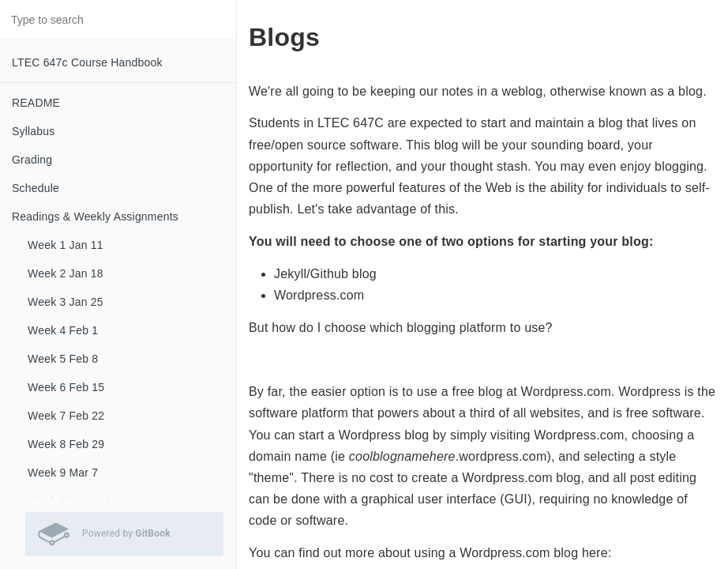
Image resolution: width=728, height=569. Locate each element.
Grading (32, 160)
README (36, 103)
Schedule (36, 188)
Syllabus (34, 131)
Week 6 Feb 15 (66, 387)
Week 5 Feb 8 (63, 359)
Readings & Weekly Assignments (95, 217)
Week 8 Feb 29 (66, 444)
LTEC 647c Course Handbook (87, 62)
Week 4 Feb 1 (63, 330)
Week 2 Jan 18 (66, 273)
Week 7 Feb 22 (66, 416)
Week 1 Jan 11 (66, 245)
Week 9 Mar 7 (63, 473)
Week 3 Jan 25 (66, 302)
